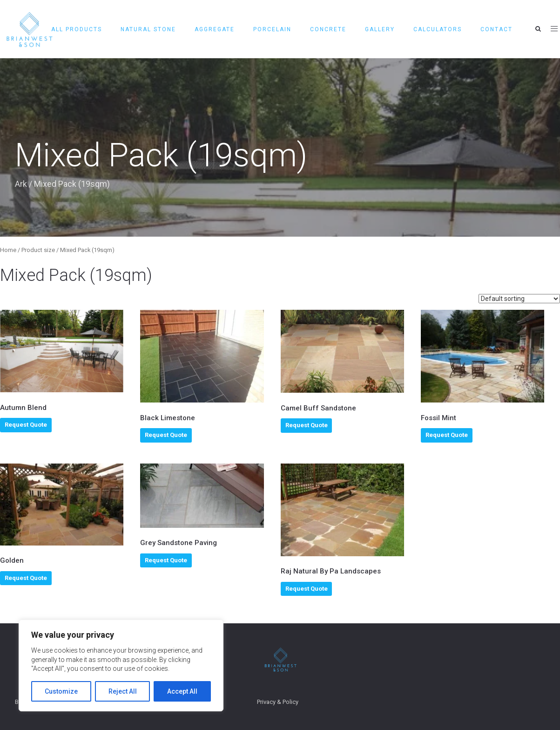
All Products (77, 29)
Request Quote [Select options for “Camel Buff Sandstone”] (307, 425)
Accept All (182, 691)
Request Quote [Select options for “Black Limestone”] (166, 435)
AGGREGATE (215, 29)
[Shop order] (519, 299)
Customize (61, 691)
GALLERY (380, 29)
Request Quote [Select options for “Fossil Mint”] (447, 435)
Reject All (123, 691)
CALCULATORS (438, 29)
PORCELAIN (272, 29)
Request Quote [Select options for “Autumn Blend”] (26, 425)
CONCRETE (328, 29)
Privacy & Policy (278, 702)
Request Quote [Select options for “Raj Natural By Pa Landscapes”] (307, 589)
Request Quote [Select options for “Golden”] (26, 578)
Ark (21, 184)
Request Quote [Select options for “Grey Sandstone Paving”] (166, 560)
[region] (121, 665)
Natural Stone (148, 29)
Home (8, 250)
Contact (496, 29)
